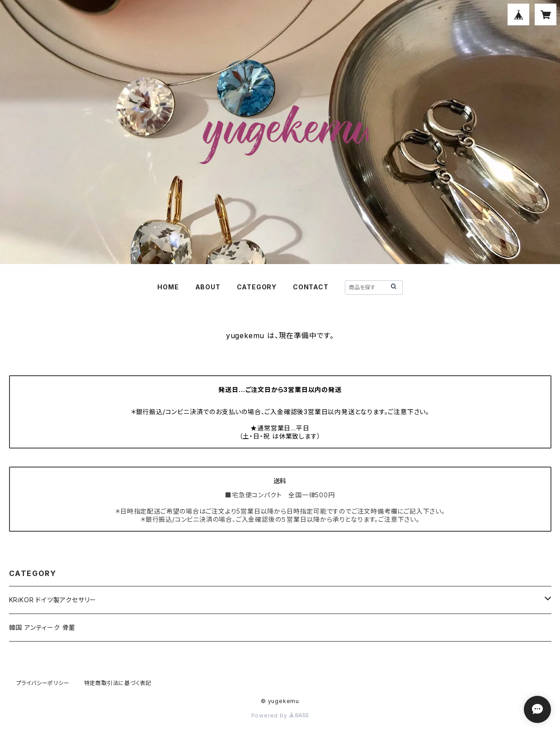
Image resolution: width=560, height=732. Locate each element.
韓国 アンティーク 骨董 (42, 627)
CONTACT (311, 287)
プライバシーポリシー (43, 683)
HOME (168, 287)
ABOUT (208, 287)
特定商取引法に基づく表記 (118, 683)
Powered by (280, 715)
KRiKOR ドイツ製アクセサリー (53, 600)
